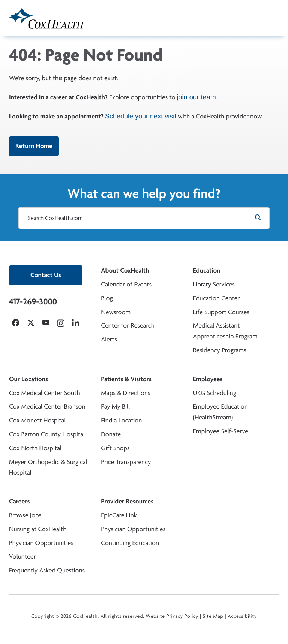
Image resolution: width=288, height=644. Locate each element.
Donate (111, 434)
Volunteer (22, 556)
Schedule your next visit (141, 116)
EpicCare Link (119, 515)
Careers (19, 501)
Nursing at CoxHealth (38, 529)
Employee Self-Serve (221, 431)
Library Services (214, 284)
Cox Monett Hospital (37, 420)
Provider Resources (127, 501)
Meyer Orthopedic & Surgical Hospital (48, 467)
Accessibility (242, 616)
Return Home (34, 146)
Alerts (109, 339)
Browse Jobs (25, 515)
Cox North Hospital (35, 448)
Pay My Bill (115, 407)
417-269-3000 (33, 301)
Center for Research (128, 326)
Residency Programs (220, 350)
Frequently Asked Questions (47, 570)
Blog (107, 298)
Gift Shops (115, 448)
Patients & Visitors (126, 379)
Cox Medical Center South (45, 393)
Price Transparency (126, 462)
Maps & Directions (125, 393)
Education (207, 270)
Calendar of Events (126, 284)
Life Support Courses (221, 312)
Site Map (213, 616)
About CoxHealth (125, 270)
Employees (208, 379)
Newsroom (116, 312)
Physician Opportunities (41, 543)
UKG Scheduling (215, 393)
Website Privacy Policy (172, 616)
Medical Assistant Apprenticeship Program (225, 331)
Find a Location (121, 420)
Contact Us (46, 275)
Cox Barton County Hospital (47, 434)
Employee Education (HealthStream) (220, 412)
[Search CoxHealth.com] (144, 218)
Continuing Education (130, 543)
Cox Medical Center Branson (47, 407)
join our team (196, 97)
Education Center (217, 298)
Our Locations (28, 379)
